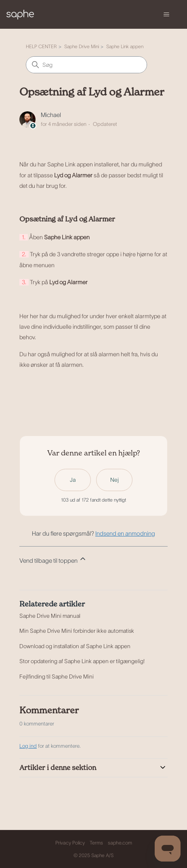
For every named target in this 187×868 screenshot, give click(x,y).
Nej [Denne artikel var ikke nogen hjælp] (115, 480)
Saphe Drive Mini (82, 46)
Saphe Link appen (125, 46)
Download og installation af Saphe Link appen (75, 646)
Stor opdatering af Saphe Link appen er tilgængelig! (82, 661)
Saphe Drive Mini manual (50, 616)
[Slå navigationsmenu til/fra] (166, 15)
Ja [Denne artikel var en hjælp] (73, 480)
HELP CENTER (41, 46)
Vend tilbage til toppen (53, 559)
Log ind (28, 746)
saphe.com (120, 843)
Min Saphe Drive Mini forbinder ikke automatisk (77, 631)
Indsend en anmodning (125, 533)
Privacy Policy (70, 843)
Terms (96, 843)
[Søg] (86, 65)
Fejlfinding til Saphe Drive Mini (57, 677)
